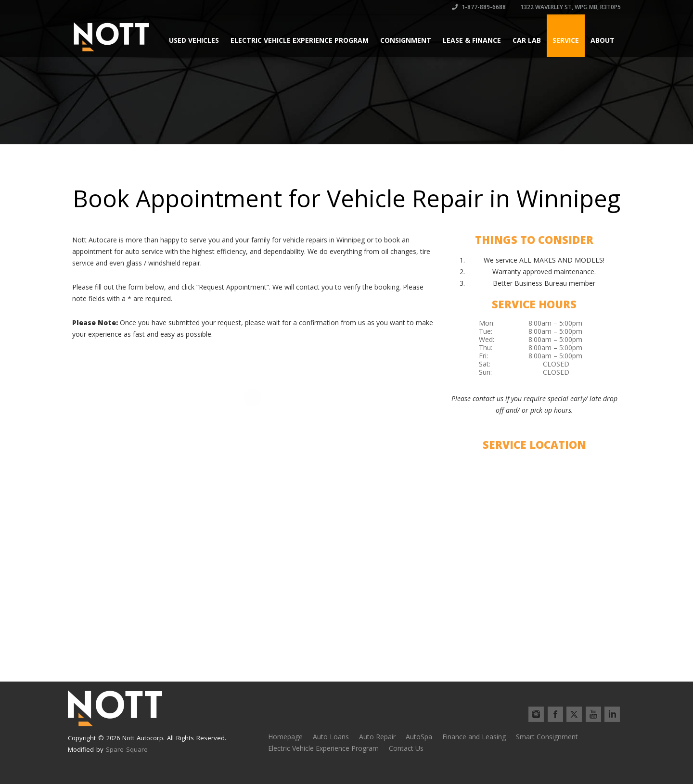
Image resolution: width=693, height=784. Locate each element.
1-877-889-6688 (479, 7)
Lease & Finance (472, 40)
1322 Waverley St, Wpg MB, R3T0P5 (570, 7)
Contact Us (406, 748)
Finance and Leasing (474, 737)
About (603, 40)
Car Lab (527, 40)
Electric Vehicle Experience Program (300, 40)
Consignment (406, 40)
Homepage (285, 737)
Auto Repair (377, 737)
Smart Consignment (547, 737)
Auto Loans (331, 737)
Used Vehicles (194, 40)
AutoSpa (419, 737)
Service (566, 40)
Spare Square (127, 749)
